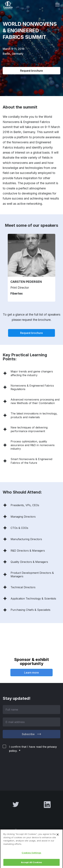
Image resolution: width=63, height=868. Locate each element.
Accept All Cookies (32, 863)
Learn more (32, 673)
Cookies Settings (31, 854)
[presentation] (28, 768)
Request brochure (32, 71)
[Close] (58, 836)
